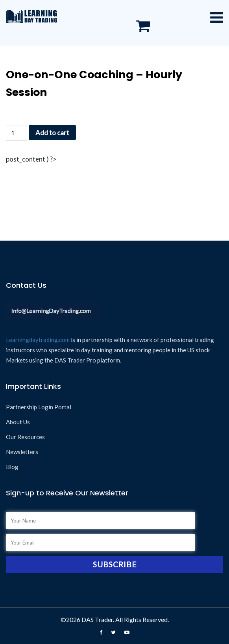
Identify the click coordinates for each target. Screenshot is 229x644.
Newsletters (22, 452)
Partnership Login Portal (39, 407)
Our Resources (25, 437)
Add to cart (52, 133)
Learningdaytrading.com (38, 340)
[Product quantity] (17, 133)
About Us (18, 422)
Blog (12, 467)
